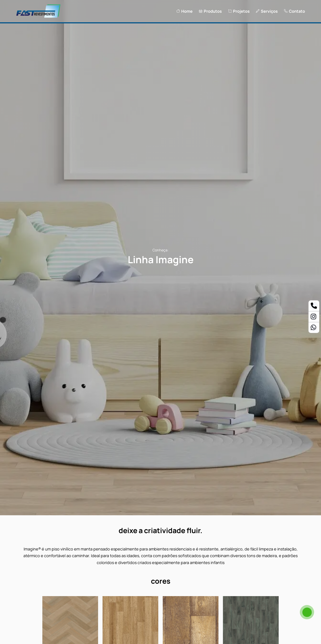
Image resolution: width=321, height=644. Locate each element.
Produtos (210, 11)
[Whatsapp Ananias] (314, 328)
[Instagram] (314, 318)
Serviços (267, 11)
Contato (294, 11)
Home (184, 11)
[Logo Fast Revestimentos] (38, 17)
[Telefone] (314, 307)
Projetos (239, 11)
